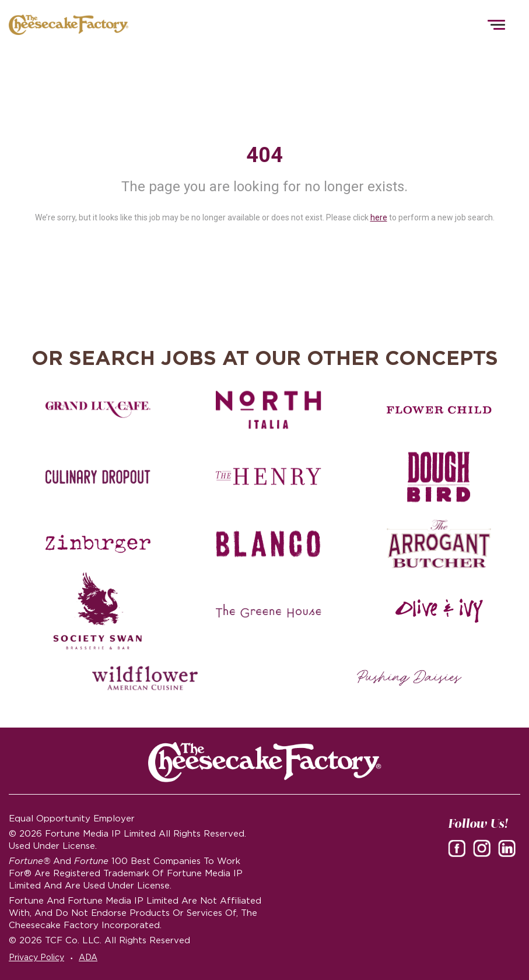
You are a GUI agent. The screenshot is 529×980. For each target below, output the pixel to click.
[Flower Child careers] (439, 410)
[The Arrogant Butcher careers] (439, 544)
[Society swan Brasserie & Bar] (98, 611)
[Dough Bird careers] (439, 477)
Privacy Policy (36, 957)
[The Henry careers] (268, 477)
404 (264, 155)
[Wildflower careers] (145, 678)
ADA (88, 957)
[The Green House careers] (268, 611)
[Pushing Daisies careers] (409, 678)
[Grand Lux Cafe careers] (98, 410)
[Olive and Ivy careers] (439, 611)
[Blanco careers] (268, 544)
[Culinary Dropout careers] (98, 477)
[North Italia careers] (268, 410)
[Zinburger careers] (98, 544)
